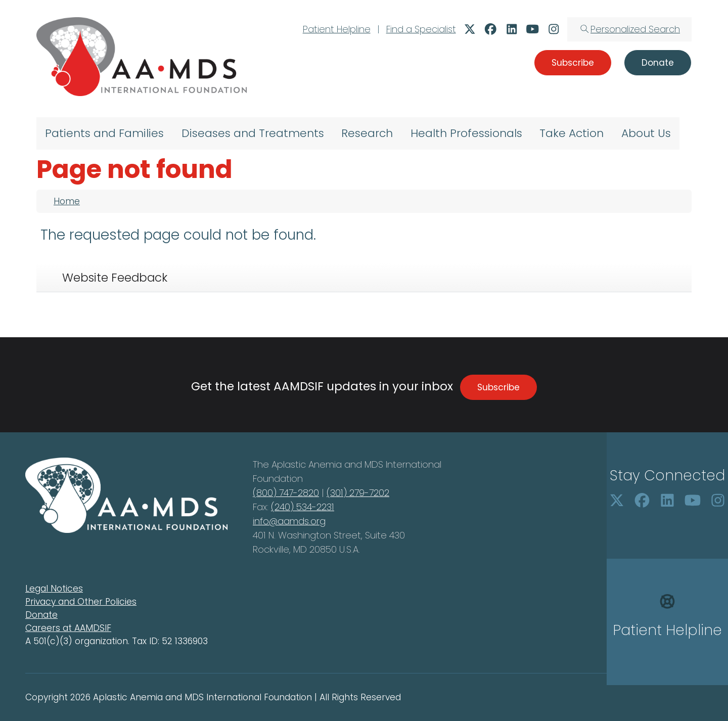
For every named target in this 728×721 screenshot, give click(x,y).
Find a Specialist (421, 29)
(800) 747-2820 (286, 493)
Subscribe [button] (573, 63)
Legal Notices (54, 589)
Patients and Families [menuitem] (104, 133)
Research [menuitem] (367, 133)
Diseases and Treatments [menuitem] (253, 133)
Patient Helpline (337, 29)
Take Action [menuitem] (572, 133)
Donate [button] (658, 63)
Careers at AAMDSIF (68, 628)
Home (67, 201)
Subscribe (498, 387)
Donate (41, 615)
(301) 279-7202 (358, 493)
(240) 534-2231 (303, 507)
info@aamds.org (289, 521)
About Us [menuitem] (646, 133)
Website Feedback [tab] (115, 278)
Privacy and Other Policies (81, 602)
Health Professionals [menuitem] (466, 133)
